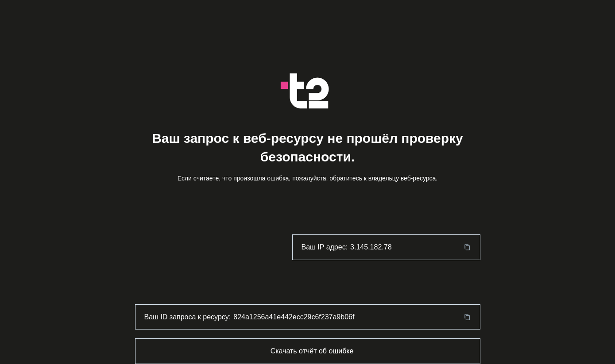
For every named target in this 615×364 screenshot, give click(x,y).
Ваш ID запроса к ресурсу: (188, 317)
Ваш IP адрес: (325, 247)
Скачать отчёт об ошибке (312, 351)
